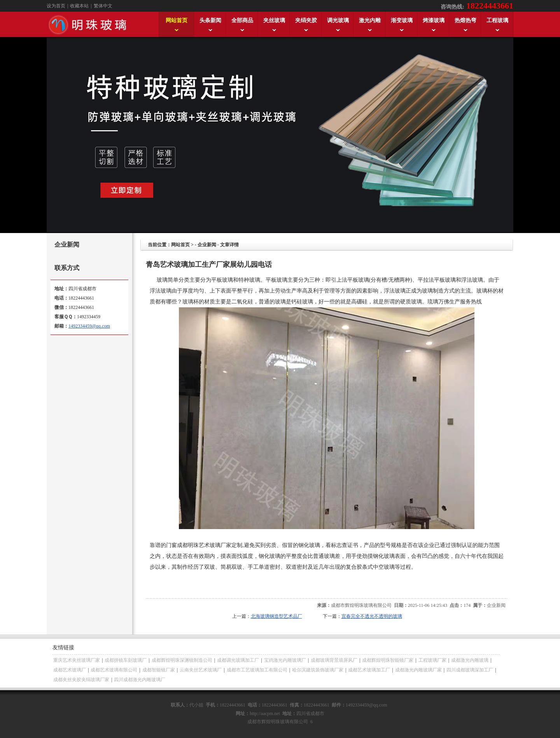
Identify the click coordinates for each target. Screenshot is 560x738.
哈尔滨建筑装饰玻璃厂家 (318, 670)
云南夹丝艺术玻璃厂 (201, 670)
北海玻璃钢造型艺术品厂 (276, 616)
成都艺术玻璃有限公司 (114, 670)
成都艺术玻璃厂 (70, 670)
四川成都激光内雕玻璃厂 (140, 680)
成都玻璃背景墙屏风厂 (334, 660)
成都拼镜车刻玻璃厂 (126, 660)
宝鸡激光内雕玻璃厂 (285, 660)
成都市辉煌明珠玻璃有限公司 (361, 605)
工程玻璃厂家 (432, 660)
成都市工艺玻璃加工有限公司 (257, 670)
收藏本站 (79, 6)
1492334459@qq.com (89, 326)
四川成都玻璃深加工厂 (470, 670)
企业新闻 (207, 245)
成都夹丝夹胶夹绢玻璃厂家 (81, 680)
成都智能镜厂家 (159, 670)
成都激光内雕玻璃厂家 (418, 670)
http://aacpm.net (265, 713)
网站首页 (180, 245)
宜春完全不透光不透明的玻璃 (372, 616)
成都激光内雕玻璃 (470, 660)
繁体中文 (103, 6)
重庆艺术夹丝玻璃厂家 (77, 660)
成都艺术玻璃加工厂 (369, 670)
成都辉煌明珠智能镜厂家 (388, 660)
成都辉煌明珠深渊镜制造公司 (182, 660)
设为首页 (56, 6)
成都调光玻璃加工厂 (238, 660)
